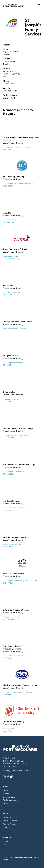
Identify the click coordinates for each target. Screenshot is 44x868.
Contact (6, 827)
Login (5, 841)
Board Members (10, 821)
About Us (7, 817)
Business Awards (11, 800)
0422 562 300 (9, 766)
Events (6, 794)
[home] (13, 5)
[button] (39, 5)
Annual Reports (10, 824)
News (5, 803)
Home (6, 790)
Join (5, 845)
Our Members (9, 797)
